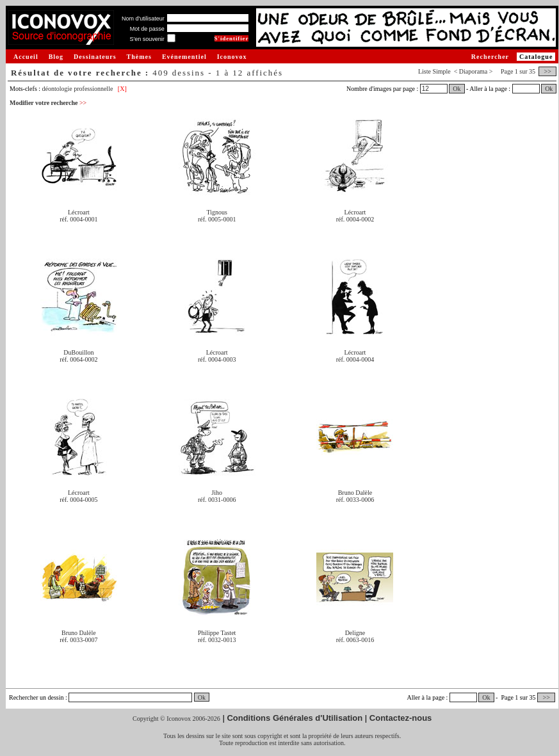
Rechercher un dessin (36, 697)
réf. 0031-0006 (217, 500)
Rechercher (490, 57)
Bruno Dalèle (355, 493)
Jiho (217, 493)
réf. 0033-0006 (355, 500)
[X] (122, 89)
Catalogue (536, 57)
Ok (457, 89)
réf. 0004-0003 (217, 359)
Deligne (355, 633)
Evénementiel (184, 57)
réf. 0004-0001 (78, 219)
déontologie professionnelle (78, 89)
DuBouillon (78, 352)
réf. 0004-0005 (78, 500)
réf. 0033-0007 (78, 640)
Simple (441, 71)
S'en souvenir (147, 39)
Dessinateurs (95, 57)
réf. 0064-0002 (78, 359)
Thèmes (139, 57)
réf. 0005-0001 (217, 219)
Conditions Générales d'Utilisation (295, 718)
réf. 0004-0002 (355, 219)
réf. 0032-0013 (217, 640)
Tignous (216, 212)
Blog (56, 57)
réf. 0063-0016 (355, 640)
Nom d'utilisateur (143, 19)
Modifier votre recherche (48, 103)
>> (547, 71)
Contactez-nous (401, 718)
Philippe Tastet (217, 633)
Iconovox (232, 57)
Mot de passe (147, 29)
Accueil (26, 57)
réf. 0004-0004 (355, 359)
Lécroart (79, 212)
